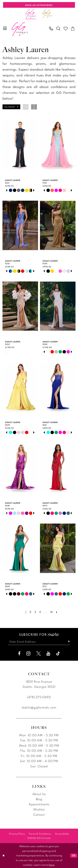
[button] (5, 29)
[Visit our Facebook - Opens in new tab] (19, 653)
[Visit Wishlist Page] (66, 29)
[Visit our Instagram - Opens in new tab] (28, 654)
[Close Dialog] (3, 856)
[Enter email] (39, 642)
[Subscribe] (67, 642)
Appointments (39, 804)
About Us (39, 794)
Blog (39, 799)
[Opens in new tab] (47, 14)
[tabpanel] (11, 190)
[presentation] (20, 145)
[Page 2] (30, 612)
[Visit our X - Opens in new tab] (39, 653)
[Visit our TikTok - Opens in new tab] (58, 654)
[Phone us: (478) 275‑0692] (51, 29)
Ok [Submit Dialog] (74, 856)
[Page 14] (51, 612)
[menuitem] (5, 29)
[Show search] (58, 29)
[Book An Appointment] (39, 5)
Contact (39, 815)
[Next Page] (57, 612)
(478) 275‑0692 (39, 697)
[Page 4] (40, 612)
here (51, 865)
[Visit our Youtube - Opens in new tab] (48, 653)
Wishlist (39, 809)
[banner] (20, 29)
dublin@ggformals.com (39, 707)
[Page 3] (35, 612)
